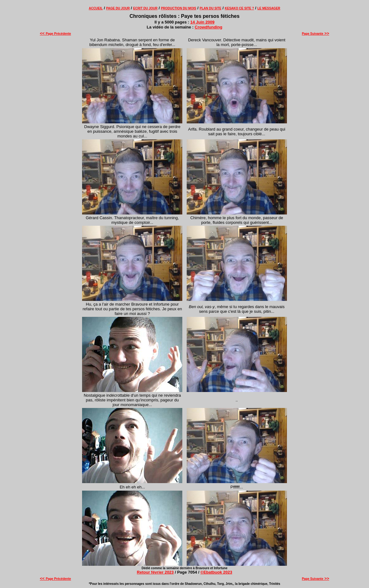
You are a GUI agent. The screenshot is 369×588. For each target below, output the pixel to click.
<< (43, 33)
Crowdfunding (209, 27)
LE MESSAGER (269, 8)
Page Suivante (316, 34)
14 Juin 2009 (202, 22)
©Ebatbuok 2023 (216, 572)
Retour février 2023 (155, 572)
